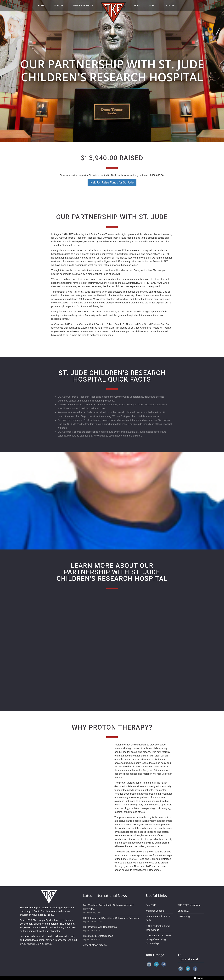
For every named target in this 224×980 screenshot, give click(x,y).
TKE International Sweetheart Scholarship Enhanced (111, 918)
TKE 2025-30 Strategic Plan (98, 936)
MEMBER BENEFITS (83, 7)
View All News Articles (95, 945)
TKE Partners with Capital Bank (100, 927)
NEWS (137, 7)
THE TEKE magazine (189, 905)
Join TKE (151, 905)
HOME (41, 7)
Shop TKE (183, 911)
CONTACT (171, 7)
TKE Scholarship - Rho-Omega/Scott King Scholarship (159, 939)
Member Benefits (155, 911)
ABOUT (153, 7)
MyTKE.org (184, 916)
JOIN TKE (59, 7)
